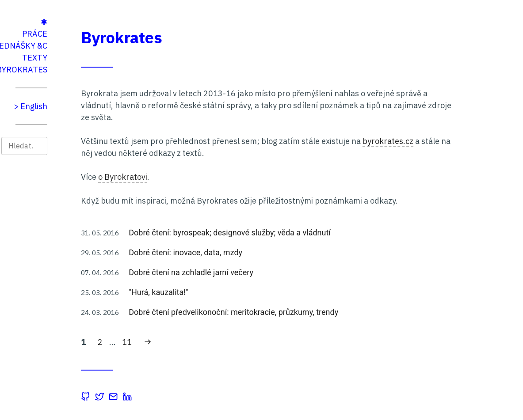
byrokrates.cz (464, 141)
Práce (111, 34)
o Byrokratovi (199, 177)
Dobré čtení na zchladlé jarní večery (267, 272)
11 (206, 341)
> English (107, 106)
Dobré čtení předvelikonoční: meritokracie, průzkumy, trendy (310, 312)
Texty (111, 58)
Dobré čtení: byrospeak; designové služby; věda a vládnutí (306, 233)
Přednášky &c (95, 46)
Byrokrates (98, 70)
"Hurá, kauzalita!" (235, 292)
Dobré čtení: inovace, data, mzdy (262, 252)
